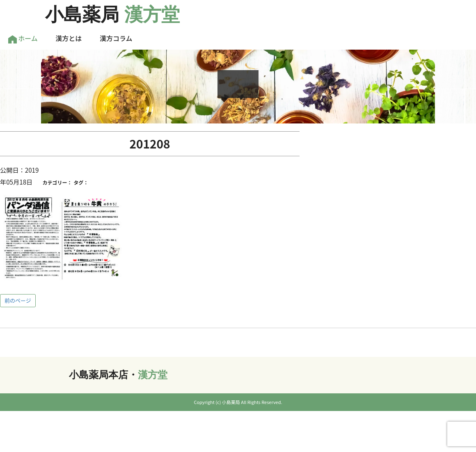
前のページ (18, 300)
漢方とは (69, 38)
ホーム (23, 38)
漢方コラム (116, 38)
